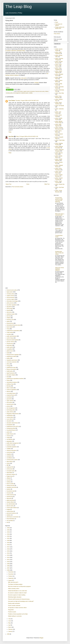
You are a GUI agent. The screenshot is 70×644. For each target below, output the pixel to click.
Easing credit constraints (14, 603)
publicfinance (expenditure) (13, 331)
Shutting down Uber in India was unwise (59, 253)
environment (10, 452)
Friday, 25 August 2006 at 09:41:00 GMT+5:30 (27, 136)
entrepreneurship (11, 428)
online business (10, 495)
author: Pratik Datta (60, 140)
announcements (11, 297)
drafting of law (10, 384)
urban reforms (10, 412)
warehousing (10, 497)
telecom (9, 391)
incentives (9, 397)
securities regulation (12, 305)
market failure (10, 417)
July (9, 619)
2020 (8, 540)
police (8, 432)
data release (10, 462)
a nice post (23, 78)
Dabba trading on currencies (15, 616)
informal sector (10, 404)
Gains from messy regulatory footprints (60, 269)
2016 (8, 549)
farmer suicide (10, 484)
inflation (47, 91)
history (8, 380)
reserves (9, 436)
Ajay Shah (11, 136)
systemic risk (10, 445)
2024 (8, 532)
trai (7, 522)
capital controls (27, 91)
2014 (8, 553)
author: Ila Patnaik (60, 106)
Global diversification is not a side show (17, 591)
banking (9, 310)
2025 (8, 530)
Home (28, 184)
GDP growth (10, 309)
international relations (12, 382)
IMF (8, 465)
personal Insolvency (11, 513)
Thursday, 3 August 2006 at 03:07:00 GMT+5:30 (27, 101)
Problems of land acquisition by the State (18, 614)
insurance (9, 493)
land (8, 377)
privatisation (10, 425)
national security (11, 485)
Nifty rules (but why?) (13, 582)
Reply (10, 132)
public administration (12, 336)
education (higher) (11, 375)
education (9, 421)
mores (8, 463)
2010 (8, 562)
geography (9, 441)
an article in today (15, 51)
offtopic (8, 478)
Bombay (9, 386)
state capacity (10, 401)
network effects (10, 502)
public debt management (13, 443)
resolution (9, 456)
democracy (9, 312)
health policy (10, 371)
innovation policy (11, 471)
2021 (8, 538)
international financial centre (13, 325)
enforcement (10, 469)
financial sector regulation (13, 355)
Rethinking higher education (15, 597)
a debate (36, 83)
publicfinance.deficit (11, 356)
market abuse (10, 511)
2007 (8, 568)
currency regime (11, 299)
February (11, 629)
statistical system (25, 93)
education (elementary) (12, 423)
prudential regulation (12, 447)
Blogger (41, 638)
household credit (11, 491)
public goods (10, 347)
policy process (10, 303)
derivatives (33, 91)
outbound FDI (10, 467)
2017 (8, 547)
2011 (8, 560)
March (10, 627)
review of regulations (12, 390)
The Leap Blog (19, 7)
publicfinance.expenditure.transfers (15, 379)
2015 (8, 551)
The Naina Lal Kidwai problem (15, 584)
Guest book (58, 229)
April (10, 625)
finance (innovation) (11, 369)
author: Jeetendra (59, 109)
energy (8, 366)
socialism (9, 334)
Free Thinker (12, 101)
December (11, 572)
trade (8, 353)
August (10, 580)
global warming (10, 500)
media (8, 438)
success (9, 480)
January (10, 631)
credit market (10, 332)
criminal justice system (12, 460)
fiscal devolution (11, 519)
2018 (8, 545)
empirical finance (11, 395)
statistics (9, 515)
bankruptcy (9, 345)
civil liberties (10, 439)
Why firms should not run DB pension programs (19, 586)
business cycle (10, 320)
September (11, 578)
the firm (9, 316)
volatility (31, 93)
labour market (10, 388)
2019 (8, 543)
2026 (8, 528)
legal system (10, 292)
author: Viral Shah (59, 187)
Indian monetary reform (14, 589)
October (10, 576)
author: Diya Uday (59, 93)
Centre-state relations (12, 508)
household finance (11, 430)
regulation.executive (12, 487)
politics (8, 358)
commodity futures (11, 393)
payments (9, 399)
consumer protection (12, 362)
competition (9, 349)
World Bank (9, 473)
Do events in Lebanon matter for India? (17, 593)
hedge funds (10, 476)
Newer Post (9, 184)
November (11, 574)
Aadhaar (9, 482)
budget (8, 509)
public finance (10, 434)
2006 (8, 570)
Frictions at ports (12, 612)
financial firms (10, 323)
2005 (8, 634)
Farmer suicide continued (14, 606)
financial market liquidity (12, 340)
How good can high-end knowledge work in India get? (21, 601)
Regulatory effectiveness (13, 414)
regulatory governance (12, 360)
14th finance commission (13, 517)
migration (9, 454)
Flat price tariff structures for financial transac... (19, 599)
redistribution (10, 415)
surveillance (10, 458)
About (57, 22)
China (8, 329)
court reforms (10, 419)
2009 (8, 564)
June (10, 621)
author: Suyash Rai (60, 184)
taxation (9, 489)
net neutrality (10, 521)
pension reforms (11, 342)
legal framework (11, 373)
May (10, 623)
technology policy (11, 410)
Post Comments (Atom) (18, 187)
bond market (20, 91)
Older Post (47, 184)
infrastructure (10, 344)
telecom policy (10, 506)
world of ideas (10, 338)
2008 (8, 566)
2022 (8, 536)
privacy (8, 406)
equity (8, 321)
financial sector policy (40, 91)
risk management (17, 93)
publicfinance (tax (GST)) (13, 426)
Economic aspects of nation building (17, 595)
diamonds (9, 498)
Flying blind (11, 610)
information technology (12, 301)
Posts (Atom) (57, 34)
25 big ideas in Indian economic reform (17, 608)
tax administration (11, 504)
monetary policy (9, 93)
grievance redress (11, 474)
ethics (8, 364)
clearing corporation (11, 450)
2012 (8, 557)
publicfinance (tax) (11, 368)
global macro (10, 351)
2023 (8, 534)
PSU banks (9, 403)
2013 (8, 555)
